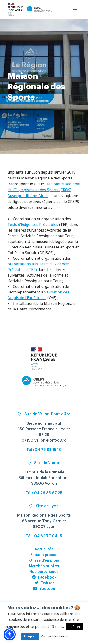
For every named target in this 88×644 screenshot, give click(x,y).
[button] (10, 634)
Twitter (44, 583)
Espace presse (44, 555)
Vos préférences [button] (55, 636)
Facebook (44, 577)
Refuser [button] (75, 627)
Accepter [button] (30, 636)
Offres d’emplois (44, 560)
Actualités (44, 549)
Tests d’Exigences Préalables (33, 225)
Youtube (44, 589)
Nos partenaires (44, 572)
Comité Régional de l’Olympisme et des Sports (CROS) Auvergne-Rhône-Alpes (44, 190)
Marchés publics (44, 566)
